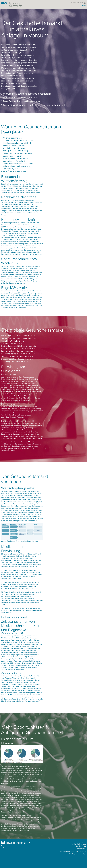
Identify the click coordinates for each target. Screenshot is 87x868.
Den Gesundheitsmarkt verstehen (21, 101)
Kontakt (80, 3)
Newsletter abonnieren (18, 843)
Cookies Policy (81, 846)
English (74, 3)
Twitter (85, 3)
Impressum (82, 842)
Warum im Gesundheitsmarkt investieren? (26, 94)
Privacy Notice (81, 848)
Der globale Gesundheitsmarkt (19, 98)
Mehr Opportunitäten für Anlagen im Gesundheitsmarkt (34, 105)
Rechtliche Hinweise (79, 844)
